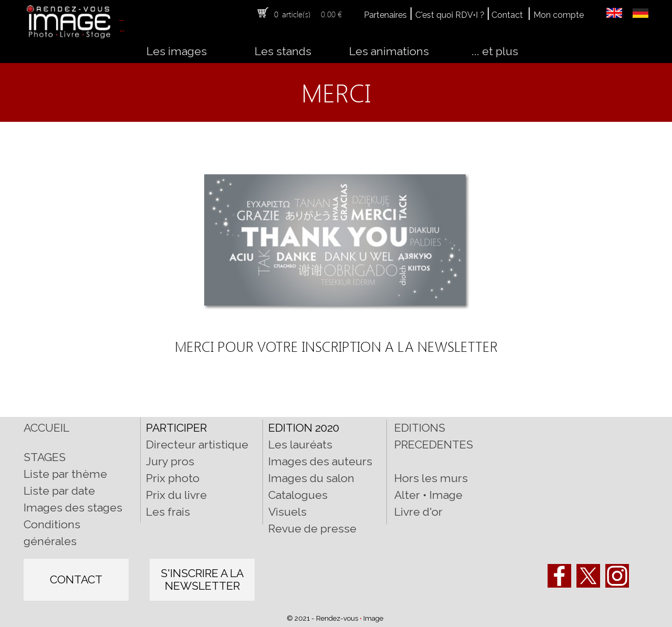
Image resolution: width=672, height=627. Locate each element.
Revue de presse (312, 529)
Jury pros (170, 461)
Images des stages (73, 508)
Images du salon (311, 478)
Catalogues (298, 495)
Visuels (287, 512)
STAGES (45, 457)
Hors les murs (431, 478)
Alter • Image (428, 495)
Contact (507, 15)
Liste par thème (65, 474)
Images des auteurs (320, 461)
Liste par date (59, 491)
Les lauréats (300, 445)
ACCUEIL (46, 428)
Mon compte (559, 15)
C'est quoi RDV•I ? (450, 15)
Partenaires (385, 15)
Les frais (168, 512)
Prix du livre (176, 495)
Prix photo (173, 478)
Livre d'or (418, 512)
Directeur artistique (197, 445)
